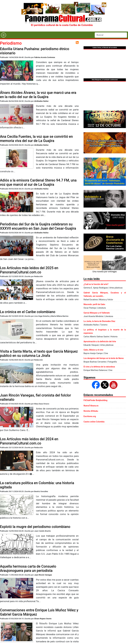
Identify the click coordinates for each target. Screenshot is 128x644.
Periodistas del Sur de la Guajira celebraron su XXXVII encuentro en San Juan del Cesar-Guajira (38, 226)
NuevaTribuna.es (91, 406)
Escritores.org (90, 416)
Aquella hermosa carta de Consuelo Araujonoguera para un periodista (28, 569)
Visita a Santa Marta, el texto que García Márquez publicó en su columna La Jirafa (39, 354)
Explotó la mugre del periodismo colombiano (35, 527)
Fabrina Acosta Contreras (45, 57)
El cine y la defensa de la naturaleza (99, 367)
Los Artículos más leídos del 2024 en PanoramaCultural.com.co (29, 441)
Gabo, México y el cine (93, 350)
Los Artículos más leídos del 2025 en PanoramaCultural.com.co (29, 270)
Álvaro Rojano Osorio (43, 619)
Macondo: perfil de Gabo (94, 304)
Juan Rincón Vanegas (43, 575)
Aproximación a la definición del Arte (100, 341)
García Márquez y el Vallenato (97, 313)
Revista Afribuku (91, 411)
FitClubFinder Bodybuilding (95, 400)
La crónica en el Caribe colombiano (28, 312)
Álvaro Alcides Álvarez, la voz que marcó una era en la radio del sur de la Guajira (38, 95)
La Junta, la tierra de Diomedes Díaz (99, 321)
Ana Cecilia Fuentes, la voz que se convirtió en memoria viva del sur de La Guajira (36, 139)
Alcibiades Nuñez (41, 101)
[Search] (111, 35)
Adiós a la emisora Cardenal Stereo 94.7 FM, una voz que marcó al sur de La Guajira (38, 182)
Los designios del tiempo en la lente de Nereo (104, 358)
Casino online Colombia (94, 422)
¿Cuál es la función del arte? (96, 284)
